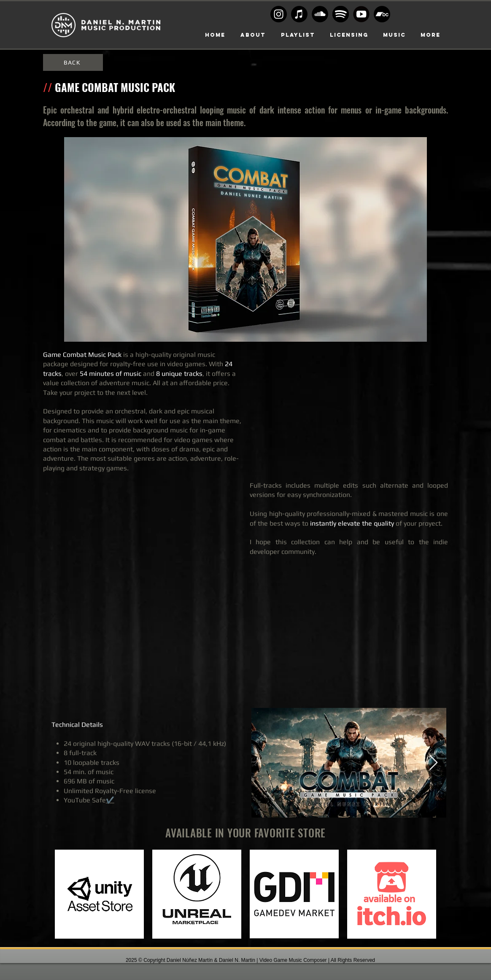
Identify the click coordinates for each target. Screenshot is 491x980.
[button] (349, 35)
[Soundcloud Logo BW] (320, 14)
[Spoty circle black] (341, 14)
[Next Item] (433, 763)
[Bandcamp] (382, 14)
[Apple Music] (299, 14)
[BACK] (73, 62)
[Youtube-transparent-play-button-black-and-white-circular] (361, 14)
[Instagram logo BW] (279, 14)
